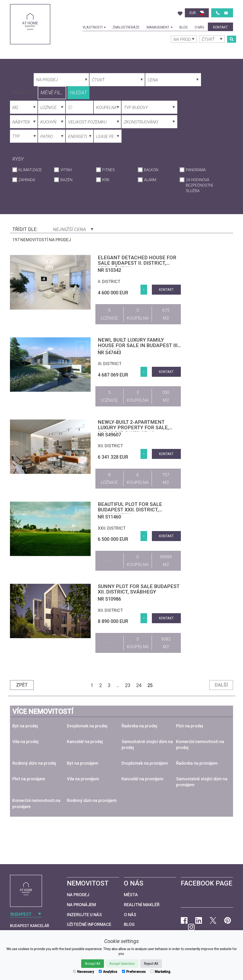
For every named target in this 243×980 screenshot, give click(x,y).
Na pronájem (81, 905)
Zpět (22, 685)
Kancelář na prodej (85, 742)
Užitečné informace (89, 924)
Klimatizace (30, 170)
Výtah (66, 170)
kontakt (220, 27)
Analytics (108, 972)
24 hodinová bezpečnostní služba (199, 185)
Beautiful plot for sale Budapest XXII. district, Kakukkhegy (130, 510)
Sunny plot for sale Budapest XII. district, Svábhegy (139, 589)
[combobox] (30, 92)
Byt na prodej (25, 726)
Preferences (134, 972)
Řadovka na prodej (139, 726)
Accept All (93, 964)
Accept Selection (122, 964)
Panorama (196, 170)
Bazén (66, 180)
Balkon (151, 170)
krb (106, 180)
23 (128, 685)
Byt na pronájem (83, 763)
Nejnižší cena (73, 229)
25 (150, 685)
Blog (184, 27)
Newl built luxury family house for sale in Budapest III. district (138, 345)
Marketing (160, 972)
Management (160, 27)
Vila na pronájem (83, 779)
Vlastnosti (94, 27)
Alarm (150, 180)
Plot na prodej (189, 726)
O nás (199, 27)
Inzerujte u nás (84, 915)
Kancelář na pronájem (142, 779)
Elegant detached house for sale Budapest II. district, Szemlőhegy (137, 263)
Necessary (83, 972)
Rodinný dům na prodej (34, 763)
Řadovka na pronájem (197, 763)
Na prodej (78, 895)
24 (139, 685)
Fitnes (109, 170)
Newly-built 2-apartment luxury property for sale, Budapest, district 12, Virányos (133, 430)
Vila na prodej (25, 742)
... (118, 685)
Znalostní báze (126, 27)
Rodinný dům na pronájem (92, 800)
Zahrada (27, 180)
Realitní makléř (142, 905)
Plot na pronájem (29, 779)
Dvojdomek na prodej (87, 726)
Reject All (151, 964)
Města (131, 895)
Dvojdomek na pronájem (145, 763)
